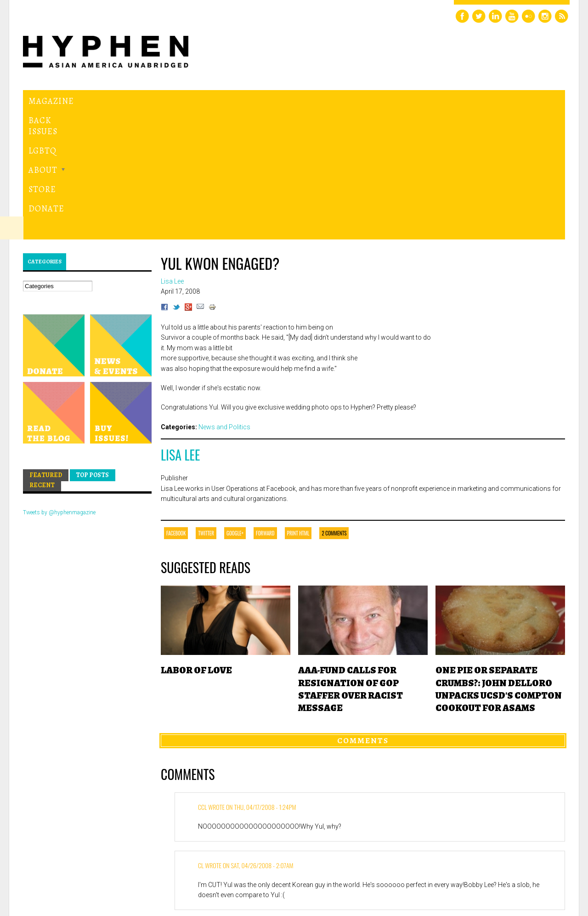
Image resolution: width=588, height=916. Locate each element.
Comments (363, 614)
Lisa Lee (180, 328)
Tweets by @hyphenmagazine (59, 386)
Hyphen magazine (66, 870)
